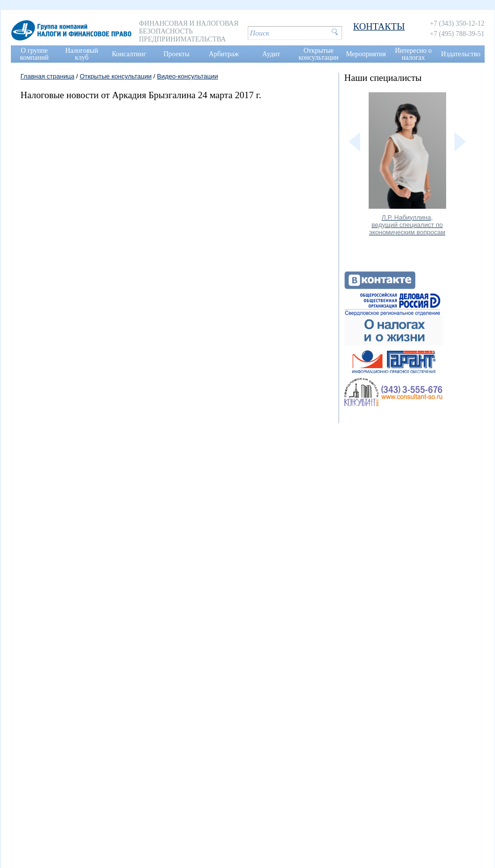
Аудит (271, 54)
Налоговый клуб (81, 54)
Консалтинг (129, 54)
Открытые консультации (319, 54)
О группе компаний (35, 54)
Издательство (461, 54)
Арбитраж (224, 54)
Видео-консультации (188, 76)
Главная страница (48, 76)
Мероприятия (366, 54)
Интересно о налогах (413, 54)
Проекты (176, 54)
